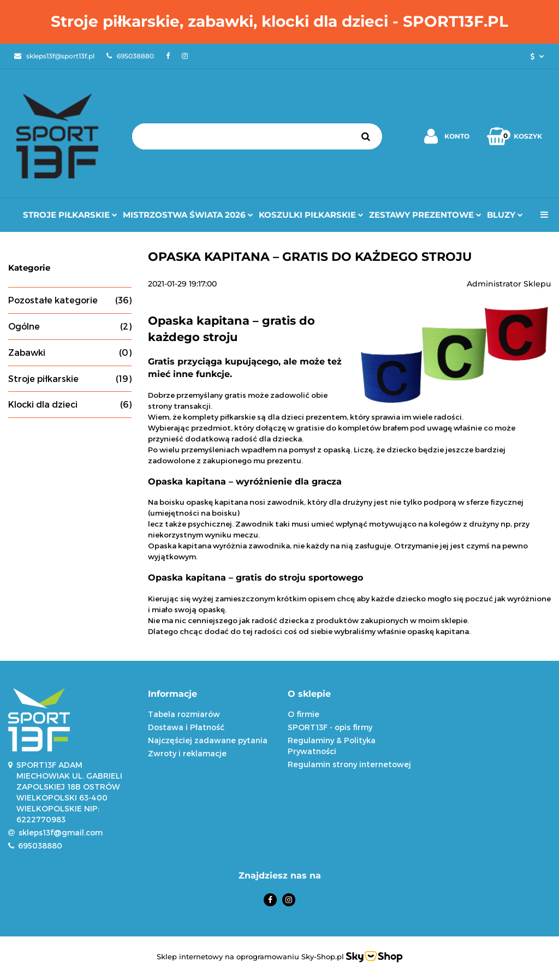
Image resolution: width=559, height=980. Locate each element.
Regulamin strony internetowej (349, 764)
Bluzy (505, 215)
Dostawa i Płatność (186, 727)
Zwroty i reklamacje (187, 753)
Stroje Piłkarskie (70, 215)
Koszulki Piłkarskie (311, 215)
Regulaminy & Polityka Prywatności (332, 746)
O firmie (304, 714)
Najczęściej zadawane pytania (208, 740)
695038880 (40, 845)
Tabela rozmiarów (184, 714)
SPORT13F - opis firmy (330, 727)
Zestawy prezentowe (425, 215)
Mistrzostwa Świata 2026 (188, 215)
